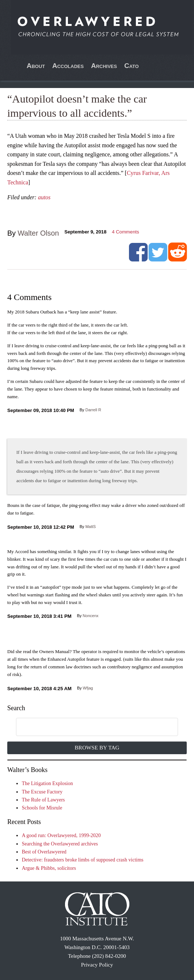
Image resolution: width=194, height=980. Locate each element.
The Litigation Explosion (47, 783)
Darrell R (93, 410)
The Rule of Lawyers (43, 800)
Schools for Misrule (42, 808)
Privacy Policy (97, 965)
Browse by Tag (97, 747)
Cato (132, 66)
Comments (126, 232)
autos (44, 197)
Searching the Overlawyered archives (60, 844)
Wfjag (88, 688)
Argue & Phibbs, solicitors (49, 868)
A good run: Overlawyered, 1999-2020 (61, 835)
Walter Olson (39, 233)
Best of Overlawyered (44, 852)
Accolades (68, 66)
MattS (91, 527)
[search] (89, 727)
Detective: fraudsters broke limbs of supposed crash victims (83, 860)
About (36, 66)
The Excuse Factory (42, 792)
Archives (104, 66)
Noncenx (91, 616)
